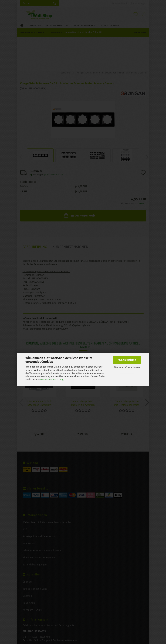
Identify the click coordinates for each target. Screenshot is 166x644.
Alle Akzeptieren (127, 360)
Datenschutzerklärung (52, 380)
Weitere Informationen (127, 367)
